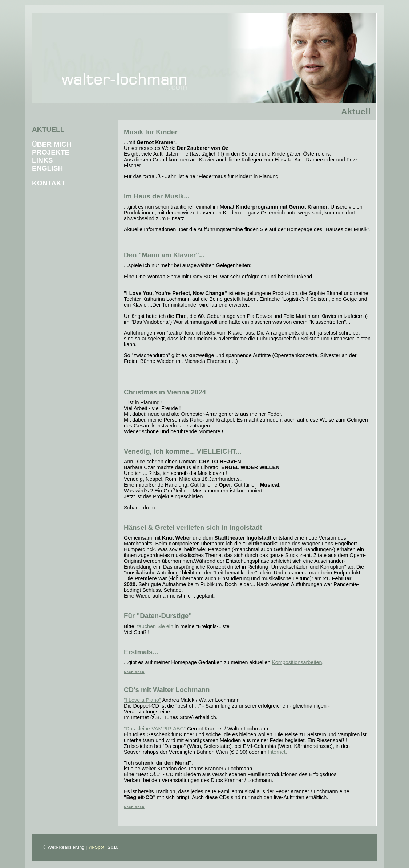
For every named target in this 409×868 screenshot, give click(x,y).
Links (42, 160)
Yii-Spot (96, 847)
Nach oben (134, 672)
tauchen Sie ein (155, 626)
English (47, 168)
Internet (277, 752)
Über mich (52, 144)
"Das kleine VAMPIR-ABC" (155, 729)
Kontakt (49, 183)
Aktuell (48, 129)
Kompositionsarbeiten (297, 662)
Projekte (51, 152)
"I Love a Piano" (142, 700)
